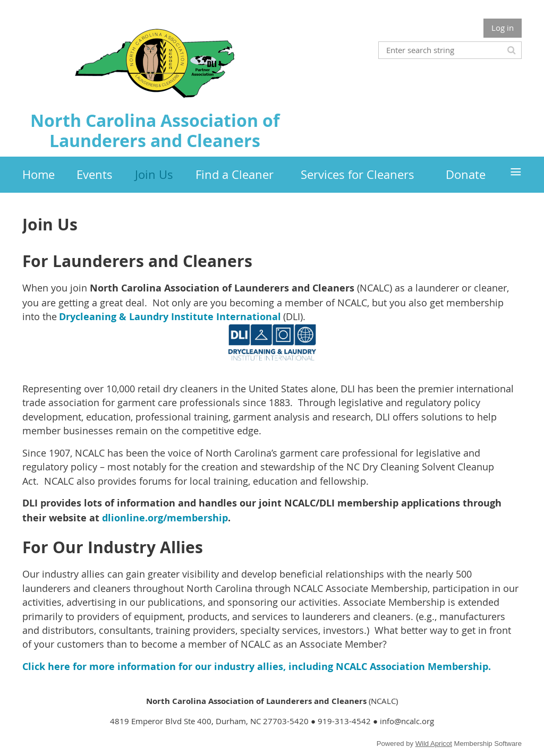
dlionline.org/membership (165, 518)
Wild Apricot (434, 744)
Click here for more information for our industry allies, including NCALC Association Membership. (257, 667)
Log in (503, 28)
